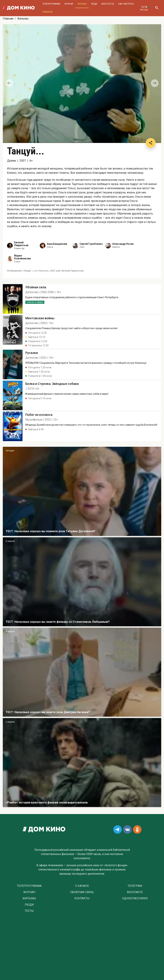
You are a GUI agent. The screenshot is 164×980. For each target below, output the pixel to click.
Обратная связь (82, 892)
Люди (94, 4)
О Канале (82, 886)
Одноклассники (135, 898)
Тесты (29, 911)
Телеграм (135, 886)
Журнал (69, 4)
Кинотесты (108, 4)
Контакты (82, 898)
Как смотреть (126, 4)
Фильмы (82, 4)
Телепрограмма (51, 4)
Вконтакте (135, 892)
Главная (8, 19)
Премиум (48, 12)
